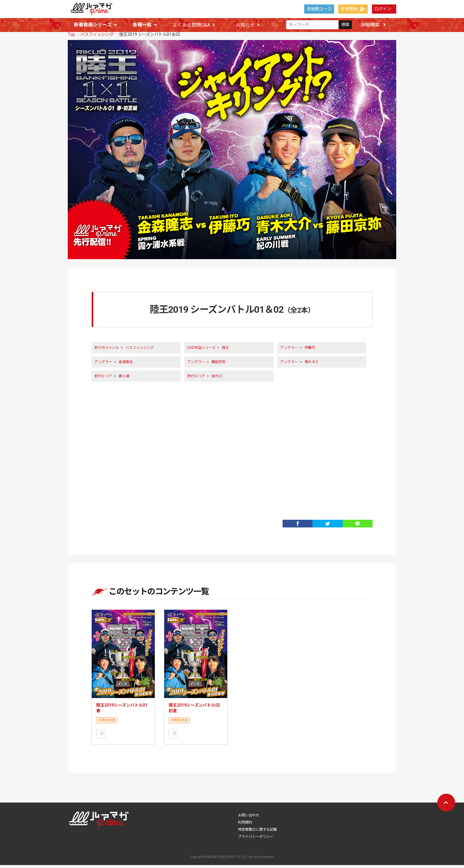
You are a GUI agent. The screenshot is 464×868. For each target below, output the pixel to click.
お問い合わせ (249, 818)
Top (71, 37)
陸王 (225, 351)
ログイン (383, 9)
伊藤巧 (310, 351)
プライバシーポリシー (256, 840)
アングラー (289, 351)
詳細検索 (373, 25)
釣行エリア (103, 379)
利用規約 (245, 825)
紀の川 (217, 379)
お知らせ (248, 25)
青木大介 (312, 365)
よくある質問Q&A (194, 25)
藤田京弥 (219, 365)
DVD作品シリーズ (201, 351)
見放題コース (319, 9)
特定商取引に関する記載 (257, 832)
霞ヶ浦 (124, 379)
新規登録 (353, 9)
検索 (345, 25)
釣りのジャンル (107, 351)
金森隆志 (126, 365)
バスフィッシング (97, 37)
